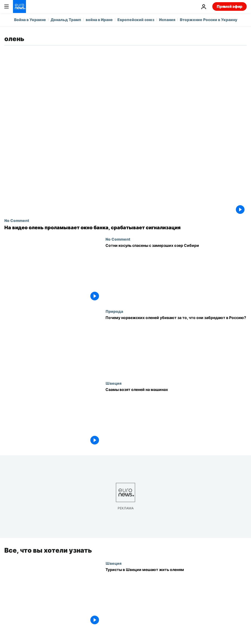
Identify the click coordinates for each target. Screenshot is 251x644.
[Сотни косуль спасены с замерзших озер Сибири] (176, 273)
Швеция (113, 383)
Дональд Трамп (66, 20)
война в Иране (99, 20)
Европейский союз (136, 20)
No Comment (17, 220)
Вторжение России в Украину (209, 20)
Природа (114, 311)
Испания (167, 20)
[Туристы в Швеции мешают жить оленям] (176, 597)
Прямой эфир (229, 6)
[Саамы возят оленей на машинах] (176, 417)
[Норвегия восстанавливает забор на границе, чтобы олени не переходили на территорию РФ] (176, 345)
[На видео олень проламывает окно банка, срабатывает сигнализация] (125, 228)
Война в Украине (30, 20)
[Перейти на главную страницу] (19, 6)
